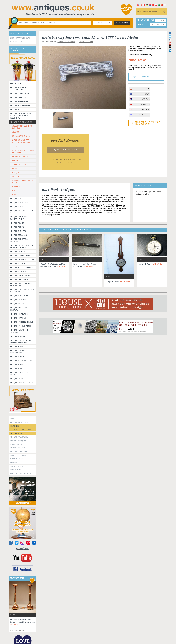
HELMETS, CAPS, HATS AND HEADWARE (23, 151)
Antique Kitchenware (20, 106)
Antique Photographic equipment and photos (21, 341)
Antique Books (17, 223)
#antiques (23, 549)
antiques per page (146, 20)
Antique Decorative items (22, 260)
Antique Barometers (20, 102)
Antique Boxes (17, 227)
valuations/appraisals (21, 474)
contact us (15, 470)
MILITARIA (16, 161)
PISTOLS (15, 169)
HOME (13, 419)
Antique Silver (17, 357)
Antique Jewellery (19, 296)
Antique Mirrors (18, 318)
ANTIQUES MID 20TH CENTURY (18, 309)
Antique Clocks (17, 252)
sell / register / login (147, 12)
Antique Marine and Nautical (19, 331)
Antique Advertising (20, 94)
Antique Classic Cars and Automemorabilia (22, 246)
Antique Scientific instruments (19, 352)
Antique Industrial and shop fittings (21, 285)
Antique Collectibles (20, 256)
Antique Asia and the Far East (22, 212)
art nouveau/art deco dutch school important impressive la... (22, 622)
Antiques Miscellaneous (22, 322)
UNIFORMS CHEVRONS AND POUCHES (23, 182)
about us (14, 463)
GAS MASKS (16, 146)
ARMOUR (15, 132)
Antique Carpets (18, 231)
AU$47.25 (146, 99)
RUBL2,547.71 (144, 115)
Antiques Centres (19, 452)
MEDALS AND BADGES (21, 157)
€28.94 (147, 94)
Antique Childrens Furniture (19, 240)
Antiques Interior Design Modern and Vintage (22, 291)
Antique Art (16, 199)
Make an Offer (149, 77)
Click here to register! (21, 38)
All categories (17, 83)
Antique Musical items (20, 326)
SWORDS (15, 177)
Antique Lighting (18, 300)
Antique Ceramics (18, 235)
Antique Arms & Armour (21, 122)
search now (122, 23)
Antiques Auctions (19, 422)
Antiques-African (18, 98)
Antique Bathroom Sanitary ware (19, 218)
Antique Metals (17, 304)
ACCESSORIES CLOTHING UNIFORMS (22, 127)
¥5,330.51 (146, 110)
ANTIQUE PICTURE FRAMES (21, 267)
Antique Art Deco (18, 207)
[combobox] (102, 23)
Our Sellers (16, 444)
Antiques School (18, 433)
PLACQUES (16, 173)
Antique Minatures (19, 314)
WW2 (14, 195)
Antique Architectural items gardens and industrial (21, 116)
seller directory (18, 448)
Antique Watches (18, 379)
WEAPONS (16, 187)
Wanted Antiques (18, 441)
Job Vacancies (17, 466)
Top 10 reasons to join (21, 430)
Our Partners (17, 459)
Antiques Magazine (19, 437)
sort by (141, 24)
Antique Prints (17, 346)
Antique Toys (16, 369)
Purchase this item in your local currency (148, 123)
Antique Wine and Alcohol (22, 383)
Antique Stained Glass (21, 275)
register (14, 426)
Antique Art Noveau (19, 203)
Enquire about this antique (65, 150)
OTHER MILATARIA (19, 165)
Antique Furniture (19, 271)
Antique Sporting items (21, 361)
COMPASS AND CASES (21, 136)
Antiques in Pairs (18, 336)
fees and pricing (18, 455)
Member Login (17, 42)
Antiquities (15, 110)
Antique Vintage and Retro (20, 374)
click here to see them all (65, 162)
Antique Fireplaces (19, 263)
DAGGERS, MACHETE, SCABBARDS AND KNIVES (22, 141)
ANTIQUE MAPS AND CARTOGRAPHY (18, 88)
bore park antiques (65, 140)
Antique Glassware (19, 279)
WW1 (14, 191)
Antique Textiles (18, 365)
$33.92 (147, 89)
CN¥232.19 (145, 104)
